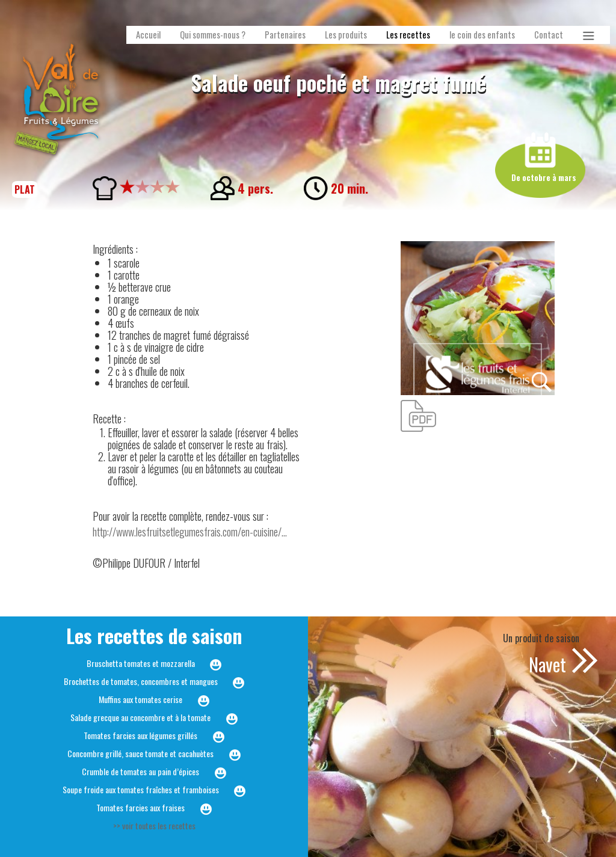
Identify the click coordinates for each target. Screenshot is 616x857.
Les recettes (408, 35)
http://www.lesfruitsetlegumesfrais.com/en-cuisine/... (190, 532)
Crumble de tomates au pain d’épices (140, 771)
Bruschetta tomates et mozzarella (141, 663)
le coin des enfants (482, 35)
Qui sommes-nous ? (213, 35)
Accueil (148, 35)
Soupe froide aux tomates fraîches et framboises (141, 789)
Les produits (346, 35)
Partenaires (285, 35)
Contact (549, 35)
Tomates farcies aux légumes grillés (140, 735)
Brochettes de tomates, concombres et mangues (141, 681)
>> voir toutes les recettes (154, 825)
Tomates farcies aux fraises (140, 807)
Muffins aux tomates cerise (140, 699)
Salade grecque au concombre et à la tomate (140, 717)
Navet (547, 664)
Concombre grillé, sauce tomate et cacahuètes (140, 753)
